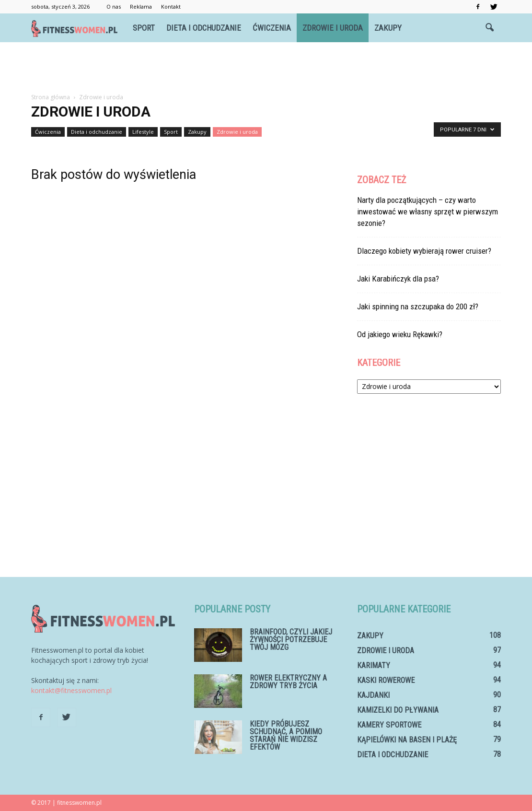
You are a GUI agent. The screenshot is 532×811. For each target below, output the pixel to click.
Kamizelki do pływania (398, 710)
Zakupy (388, 28)
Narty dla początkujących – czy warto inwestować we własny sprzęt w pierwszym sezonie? (428, 212)
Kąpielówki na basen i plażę (407, 740)
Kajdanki (373, 695)
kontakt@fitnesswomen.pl (71, 690)
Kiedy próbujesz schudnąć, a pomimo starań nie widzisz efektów (286, 735)
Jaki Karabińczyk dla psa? (398, 279)
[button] (489, 28)
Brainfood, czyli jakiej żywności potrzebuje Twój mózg (291, 640)
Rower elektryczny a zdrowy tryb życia (288, 682)
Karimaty (374, 665)
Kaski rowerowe (386, 680)
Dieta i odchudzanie (204, 28)
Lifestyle (143, 132)
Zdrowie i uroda (333, 28)
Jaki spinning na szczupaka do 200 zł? (418, 306)
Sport (144, 28)
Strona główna (51, 97)
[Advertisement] (266, 68)
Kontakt (171, 6)
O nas (114, 6)
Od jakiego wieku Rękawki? (400, 334)
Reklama (141, 6)
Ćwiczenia (272, 28)
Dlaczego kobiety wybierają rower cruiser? (424, 251)
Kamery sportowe (389, 725)
